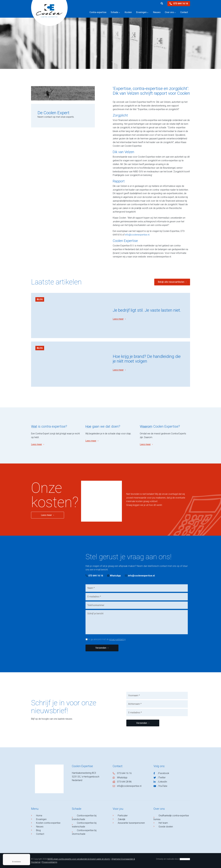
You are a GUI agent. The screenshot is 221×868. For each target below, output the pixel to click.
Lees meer (118, 319)
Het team (163, 823)
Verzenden (101, 648)
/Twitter (162, 778)
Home (39, 816)
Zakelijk (122, 819)
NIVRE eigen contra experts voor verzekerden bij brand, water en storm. (79, 859)
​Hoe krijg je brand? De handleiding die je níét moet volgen (147, 359)
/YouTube (163, 786)
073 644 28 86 (124, 782)
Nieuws (40, 827)
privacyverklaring (117, 639)
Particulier (123, 816)
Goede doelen (166, 827)
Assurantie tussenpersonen (131, 823)
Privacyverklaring (49, 862)
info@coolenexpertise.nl (137, 235)
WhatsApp (114, 576)
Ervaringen (41, 819)
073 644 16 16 (179, 4)
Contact (40, 834)
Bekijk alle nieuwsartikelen (171, 282)
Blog (40, 299)
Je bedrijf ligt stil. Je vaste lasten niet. (147, 310)
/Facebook (163, 773)
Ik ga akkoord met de (107, 639)
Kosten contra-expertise (48, 823)
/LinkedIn (162, 782)
